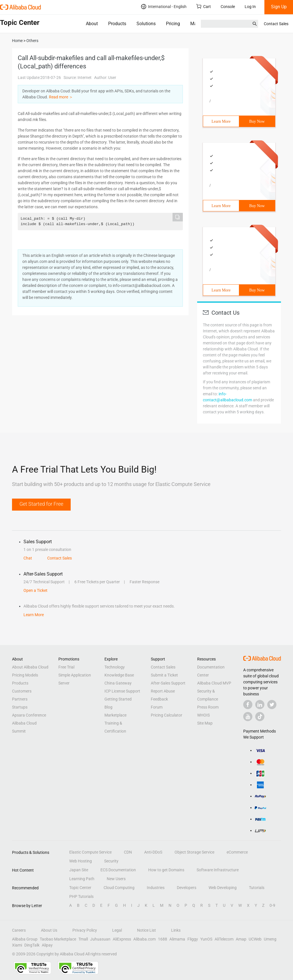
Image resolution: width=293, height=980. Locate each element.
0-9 (272, 905)
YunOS (206, 939)
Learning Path (82, 879)
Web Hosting (81, 861)
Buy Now (257, 121)
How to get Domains (166, 870)
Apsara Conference (29, 715)
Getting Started (118, 699)
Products (117, 24)
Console (228, 7)
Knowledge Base (119, 675)
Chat (28, 558)
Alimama (177, 939)
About (92, 24)
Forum (157, 707)
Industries (156, 888)
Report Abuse (163, 691)
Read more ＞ (61, 97)
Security (111, 861)
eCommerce (237, 852)
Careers (19, 930)
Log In (250, 7)
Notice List (146, 930)
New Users (116, 879)
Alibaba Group (25, 939)
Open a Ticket (35, 590)
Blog (108, 707)
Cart (204, 6)
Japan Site (79, 870)
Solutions (146, 24)
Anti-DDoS (153, 852)
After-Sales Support (168, 683)
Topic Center (80, 888)
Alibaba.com (144, 939)
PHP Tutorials (81, 896)
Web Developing (223, 888)
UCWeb (255, 939)
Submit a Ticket (164, 675)
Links (176, 930)
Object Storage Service (194, 852)
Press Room (208, 707)
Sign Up (279, 7)
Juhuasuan (100, 939)
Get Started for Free (41, 504)
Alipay (47, 945)
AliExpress (122, 939)
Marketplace (115, 715)
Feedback (159, 699)
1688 (163, 939)
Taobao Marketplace (58, 939)
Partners (20, 699)
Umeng (270, 939)
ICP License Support (122, 691)
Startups (20, 707)
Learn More (221, 121)
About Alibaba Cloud (30, 667)
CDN (128, 852)
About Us (49, 930)
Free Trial (66, 667)
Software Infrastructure (218, 870)
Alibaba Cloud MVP (214, 683)
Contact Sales (276, 24)
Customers (22, 691)
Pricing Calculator (167, 715)
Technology (115, 667)
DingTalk (32, 945)
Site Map (205, 723)
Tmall (83, 939)
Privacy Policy (85, 930)
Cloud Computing (119, 888)
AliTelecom (224, 939)
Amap (241, 939)
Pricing (173, 24)
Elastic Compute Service (90, 852)
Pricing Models (25, 675)
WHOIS (203, 715)
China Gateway (118, 683)
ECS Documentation (118, 870)
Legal (117, 930)
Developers (187, 888)
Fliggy (193, 939)
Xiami (17, 945)
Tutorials (257, 888)
